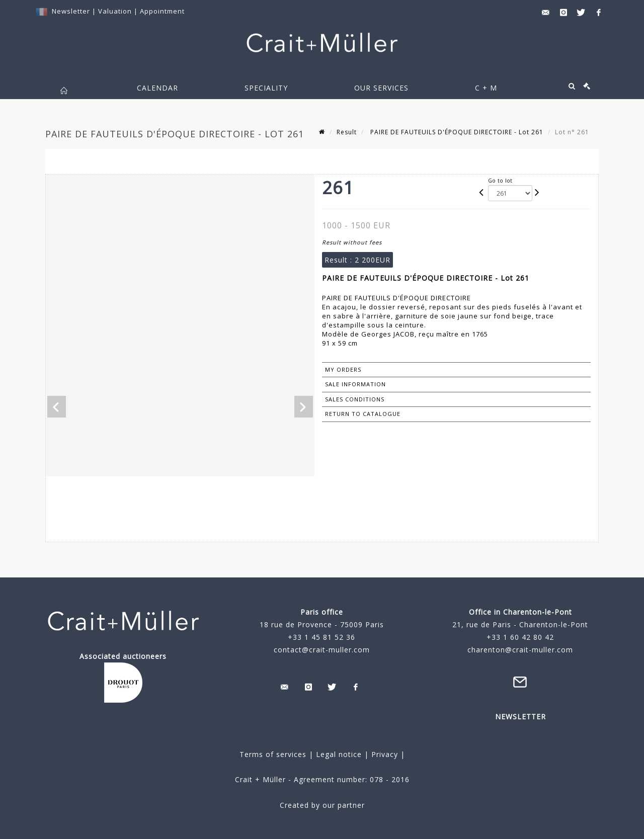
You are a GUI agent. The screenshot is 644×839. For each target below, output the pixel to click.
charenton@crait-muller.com (520, 650)
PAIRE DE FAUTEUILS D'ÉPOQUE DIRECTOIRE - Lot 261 (456, 132)
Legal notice (339, 754)
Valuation (115, 11)
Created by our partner (322, 805)
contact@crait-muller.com (322, 650)
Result (347, 132)
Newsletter (71, 11)
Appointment (162, 11)
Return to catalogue (363, 414)
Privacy (383, 754)
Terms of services (273, 754)
